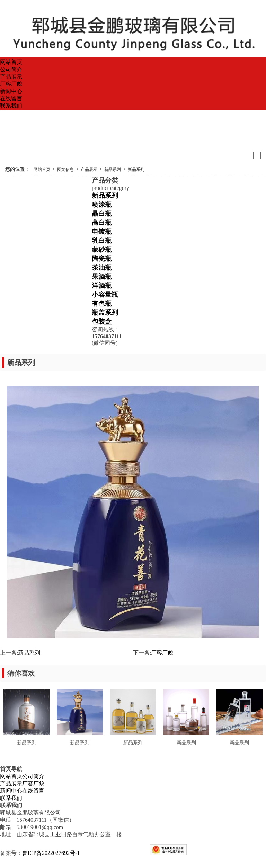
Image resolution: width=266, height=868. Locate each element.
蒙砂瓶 (102, 250)
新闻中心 (11, 91)
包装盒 (102, 321)
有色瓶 (102, 303)
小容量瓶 (105, 294)
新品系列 (113, 169)
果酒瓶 (102, 276)
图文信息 (65, 169)
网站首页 (11, 62)
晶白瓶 (102, 214)
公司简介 (11, 69)
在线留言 (11, 98)
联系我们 (11, 106)
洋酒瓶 (102, 285)
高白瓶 (102, 223)
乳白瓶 (102, 241)
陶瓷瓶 (102, 258)
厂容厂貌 (11, 84)
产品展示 (11, 77)
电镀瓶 (102, 232)
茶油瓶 (102, 267)
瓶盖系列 (105, 312)
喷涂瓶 (102, 205)
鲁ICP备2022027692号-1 (51, 853)
